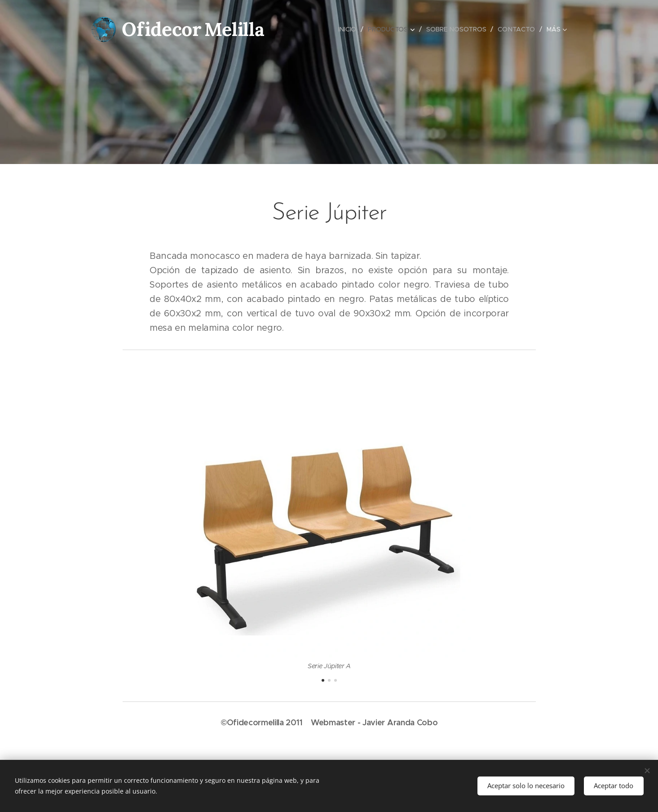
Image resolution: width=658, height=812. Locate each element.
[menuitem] (349, 29)
